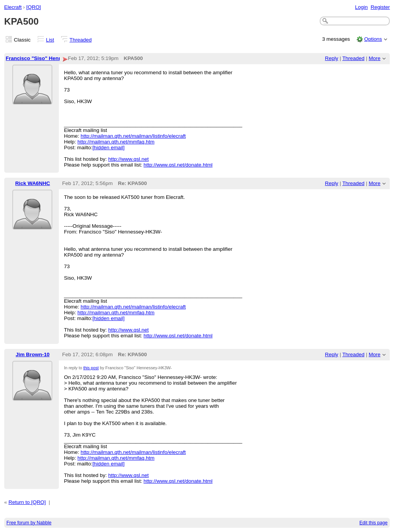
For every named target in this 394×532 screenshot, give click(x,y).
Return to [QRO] (27, 502)
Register (380, 7)
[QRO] (33, 7)
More (375, 58)
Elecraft (13, 7)
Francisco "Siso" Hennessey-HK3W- (50, 58)
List (50, 40)
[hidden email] (109, 148)
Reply (332, 58)
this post (91, 368)
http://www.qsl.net (128, 159)
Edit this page (373, 523)
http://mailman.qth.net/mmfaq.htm (116, 142)
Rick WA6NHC (33, 183)
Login (361, 7)
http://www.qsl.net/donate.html (178, 165)
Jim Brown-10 (33, 354)
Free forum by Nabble (29, 523)
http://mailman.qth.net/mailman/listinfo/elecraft (133, 136)
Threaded (81, 40)
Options (373, 39)
